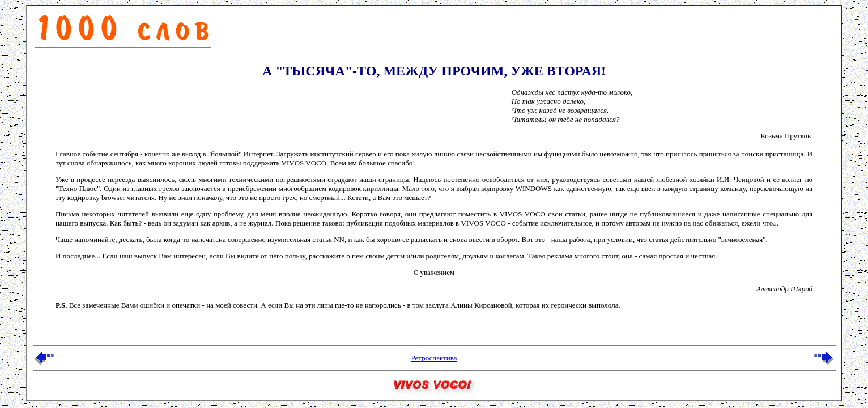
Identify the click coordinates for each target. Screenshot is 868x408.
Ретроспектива (434, 358)
